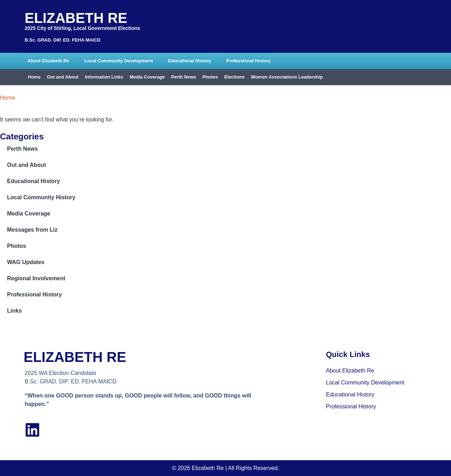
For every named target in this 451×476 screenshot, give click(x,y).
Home (34, 77)
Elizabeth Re (76, 18)
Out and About (63, 77)
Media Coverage (147, 77)
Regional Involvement (36, 278)
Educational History (190, 61)
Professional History (248, 61)
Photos (210, 77)
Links (14, 311)
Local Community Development (118, 61)
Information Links (104, 77)
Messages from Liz (32, 230)
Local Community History (41, 197)
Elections (235, 77)
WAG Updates (26, 262)
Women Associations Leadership (287, 77)
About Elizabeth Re (48, 61)
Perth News (184, 77)
